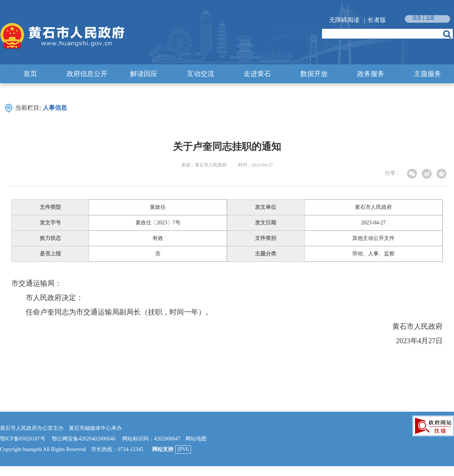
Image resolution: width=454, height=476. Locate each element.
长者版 (377, 20)
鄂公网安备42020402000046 (84, 439)
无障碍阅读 (344, 20)
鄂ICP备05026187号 (23, 439)
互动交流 (201, 74)
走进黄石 (257, 74)
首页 (30, 74)
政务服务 (371, 74)
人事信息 (55, 108)
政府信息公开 (87, 74)
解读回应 (144, 74)
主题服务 (428, 74)
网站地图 (196, 439)
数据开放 (314, 74)
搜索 (447, 34)
